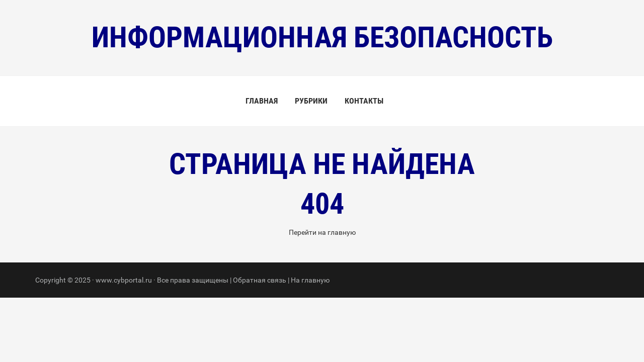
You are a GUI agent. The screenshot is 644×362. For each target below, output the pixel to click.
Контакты (364, 101)
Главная (262, 101)
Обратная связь (260, 280)
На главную (310, 280)
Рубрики (311, 101)
